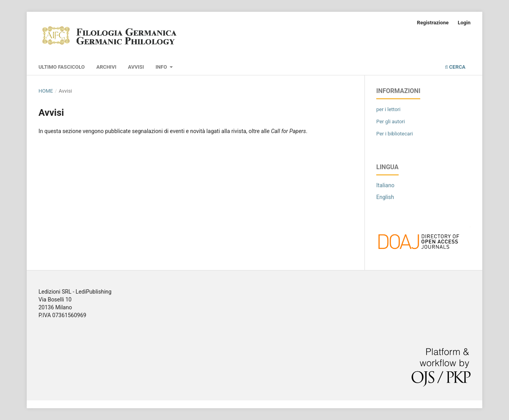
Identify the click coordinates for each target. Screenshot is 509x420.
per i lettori (388, 109)
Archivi (106, 67)
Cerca (455, 67)
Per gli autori (391, 121)
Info (162, 67)
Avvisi (136, 67)
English (385, 197)
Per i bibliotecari (395, 134)
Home (46, 91)
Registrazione (433, 23)
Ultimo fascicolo (62, 67)
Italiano (385, 185)
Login (464, 23)
